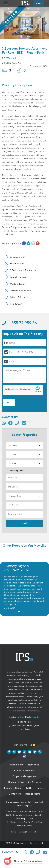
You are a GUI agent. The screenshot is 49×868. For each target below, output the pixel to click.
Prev (4, 24)
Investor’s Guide (13, 788)
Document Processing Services (24, 782)
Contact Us (15, 794)
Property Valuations (25, 771)
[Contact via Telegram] (10, 423)
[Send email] (24, 423)
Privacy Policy (32, 832)
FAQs (29, 788)
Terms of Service (18, 832)
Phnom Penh (24, 682)
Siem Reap (38, 682)
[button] (6, 3)
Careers (41, 788)
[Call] (17, 423)
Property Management (24, 776)
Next (45, 24)
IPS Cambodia (13, 802)
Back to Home (33, 794)
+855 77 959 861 (21, 323)
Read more (38, 601)
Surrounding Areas (14, 471)
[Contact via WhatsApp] (4, 423)
